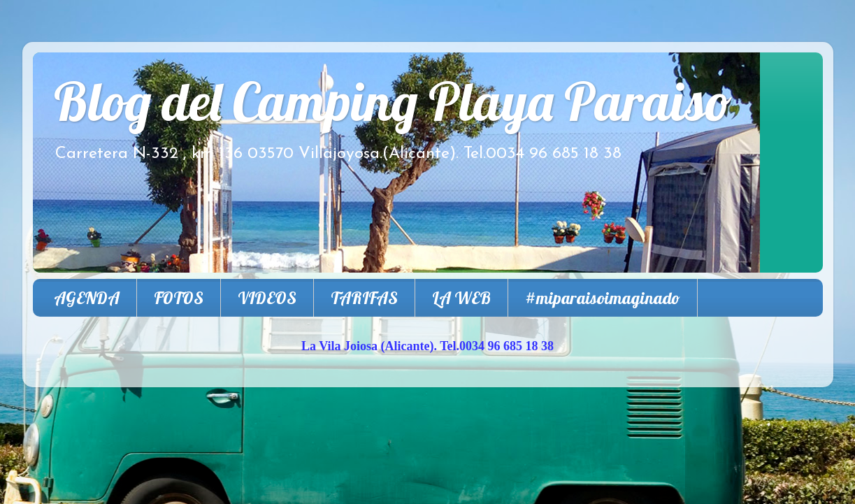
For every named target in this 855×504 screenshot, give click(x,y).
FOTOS (179, 298)
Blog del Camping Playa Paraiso (393, 101)
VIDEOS (267, 298)
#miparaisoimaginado (603, 298)
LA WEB (461, 298)
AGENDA (87, 298)
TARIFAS (364, 298)
